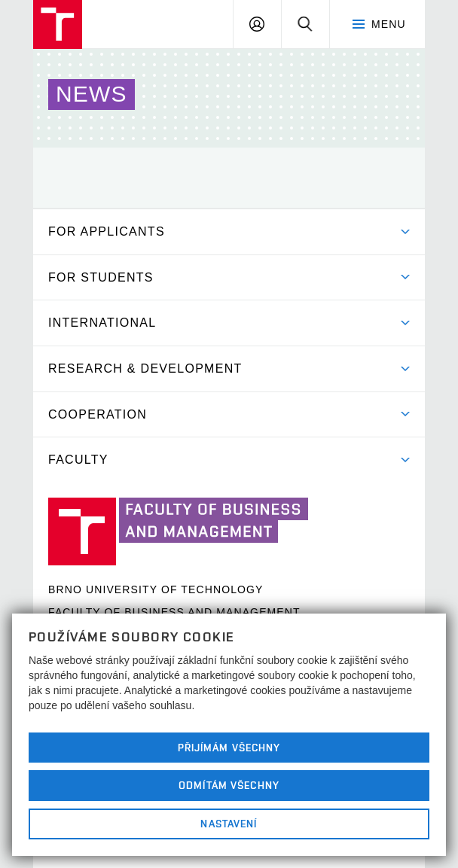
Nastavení (229, 824)
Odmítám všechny (229, 785)
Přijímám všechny (229, 748)
